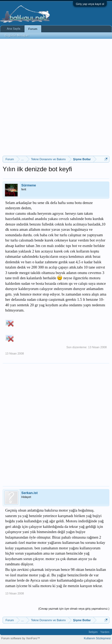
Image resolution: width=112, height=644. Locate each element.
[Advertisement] (56, 97)
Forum (33, 29)
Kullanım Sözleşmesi (97, 638)
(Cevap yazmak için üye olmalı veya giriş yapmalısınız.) (74, 609)
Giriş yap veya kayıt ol (90, 4)
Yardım (105, 632)
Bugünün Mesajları (17, 35)
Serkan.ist (29, 493)
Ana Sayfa (14, 29)
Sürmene (29, 185)
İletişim (93, 632)
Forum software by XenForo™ (21, 638)
